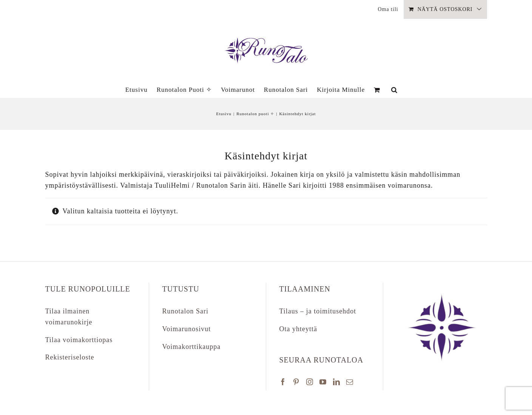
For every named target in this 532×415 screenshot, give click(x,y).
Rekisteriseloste (70, 357)
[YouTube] (323, 382)
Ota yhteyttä (298, 329)
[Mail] (350, 382)
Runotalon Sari (186, 311)
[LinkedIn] (337, 382)
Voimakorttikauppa (192, 347)
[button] (394, 89)
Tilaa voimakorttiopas (79, 340)
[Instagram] (310, 382)
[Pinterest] (296, 382)
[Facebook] (283, 382)
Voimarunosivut (187, 329)
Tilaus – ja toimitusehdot (318, 311)
